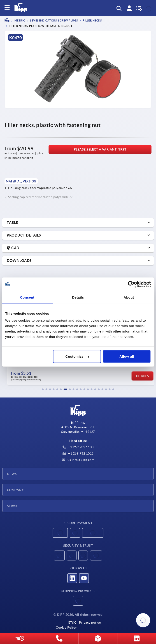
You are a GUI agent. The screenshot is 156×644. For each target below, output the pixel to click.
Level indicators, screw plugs (54, 21)
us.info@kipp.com (78, 460)
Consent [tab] (27, 297)
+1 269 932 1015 (78, 453)
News (12, 474)
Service (14, 506)
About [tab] (129, 297)
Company (15, 490)
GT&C (72, 622)
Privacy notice (90, 622)
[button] (43, 389)
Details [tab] (78, 297)
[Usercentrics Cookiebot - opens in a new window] (131, 284)
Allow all (127, 356)
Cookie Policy (66, 627)
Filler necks (92, 21)
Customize (77, 356)
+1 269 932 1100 (78, 447)
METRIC (20, 21)
